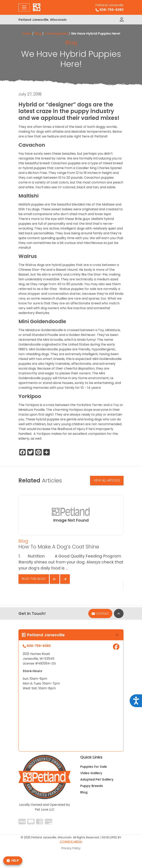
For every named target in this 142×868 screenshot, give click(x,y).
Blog (38, 34)
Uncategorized (56, 34)
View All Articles (107, 480)
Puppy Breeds (92, 786)
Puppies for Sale (94, 767)
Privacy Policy (71, 848)
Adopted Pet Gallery (97, 779)
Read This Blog (34, 579)
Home (27, 34)
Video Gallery (91, 773)
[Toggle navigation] (24, 7)
